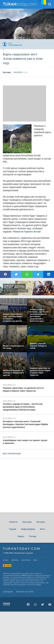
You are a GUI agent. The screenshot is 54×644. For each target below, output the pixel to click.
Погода (33, 536)
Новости (13, 522)
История (41, 522)
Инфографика (28, 529)
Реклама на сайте (25, 592)
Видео (21, 536)
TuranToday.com (20, 4)
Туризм (13, 529)
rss (35, 560)
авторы (15, 560)
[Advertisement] (24, 104)
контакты (26, 560)
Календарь (8, 592)
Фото (42, 529)
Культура (27, 522)
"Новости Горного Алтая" (27, 232)
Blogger (38, 585)
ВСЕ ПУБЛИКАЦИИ (12, 454)
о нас (6, 560)
